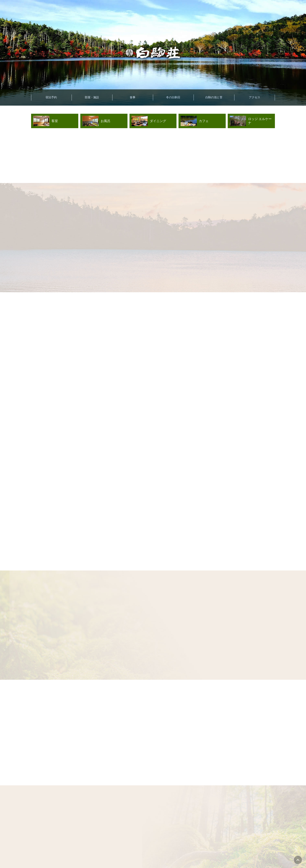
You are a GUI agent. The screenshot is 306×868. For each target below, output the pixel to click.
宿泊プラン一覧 (128, 854)
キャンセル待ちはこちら (250, 853)
